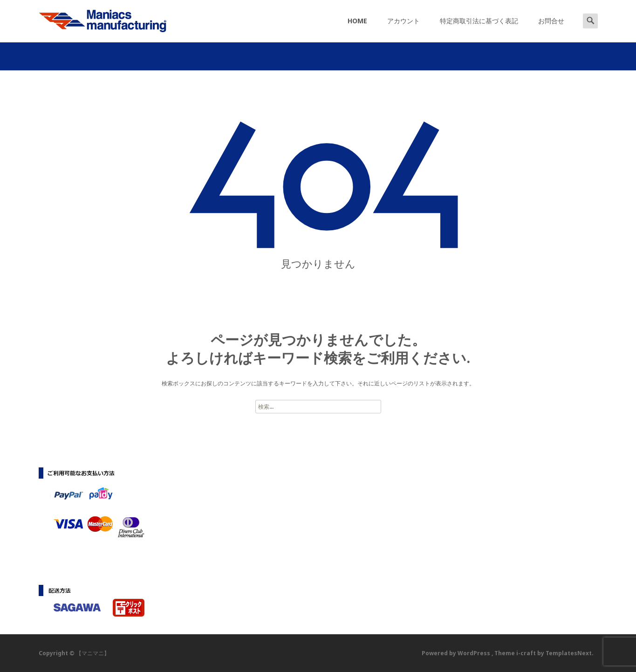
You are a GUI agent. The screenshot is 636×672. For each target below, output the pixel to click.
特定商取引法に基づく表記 (479, 29)
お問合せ (551, 29)
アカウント (403, 29)
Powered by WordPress (457, 653)
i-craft (527, 653)
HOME (357, 29)
